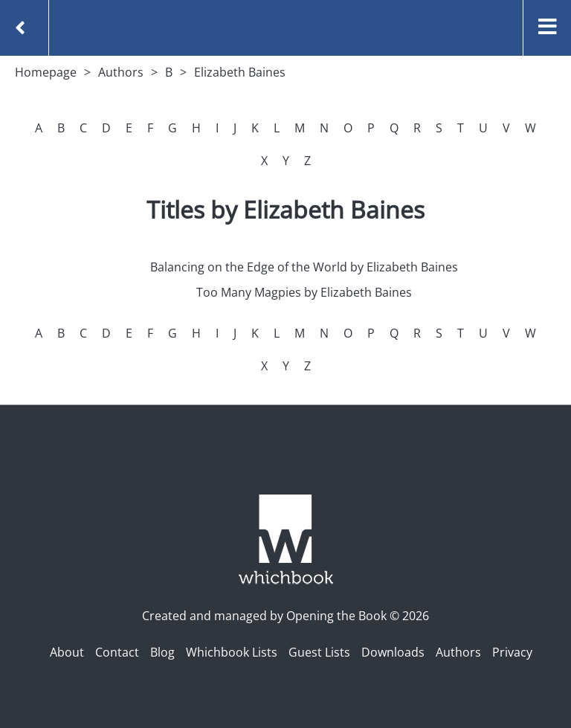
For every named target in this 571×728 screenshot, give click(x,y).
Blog (162, 652)
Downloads (393, 652)
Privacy (512, 652)
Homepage (46, 72)
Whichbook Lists (232, 652)
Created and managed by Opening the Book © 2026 (285, 616)
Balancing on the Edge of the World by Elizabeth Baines (304, 267)
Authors (121, 72)
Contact (117, 652)
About (67, 652)
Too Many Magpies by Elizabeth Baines (304, 292)
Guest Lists (319, 652)
